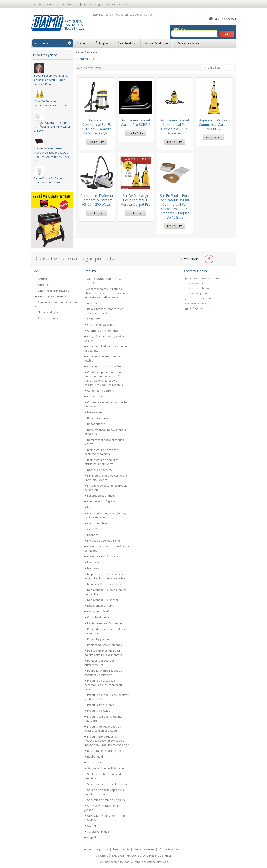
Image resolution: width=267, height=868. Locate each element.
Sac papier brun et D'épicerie (106, 768)
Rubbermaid (95, 757)
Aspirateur (94, 303)
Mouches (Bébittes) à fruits (104, 584)
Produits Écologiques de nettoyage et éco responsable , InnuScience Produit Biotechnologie (107, 741)
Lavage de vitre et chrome (104, 541)
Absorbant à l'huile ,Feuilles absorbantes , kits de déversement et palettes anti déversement (107, 293)
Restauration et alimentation (105, 751)
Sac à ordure (95, 762)
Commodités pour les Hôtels (105, 366)
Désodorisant (96, 424)
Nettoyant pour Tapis (101, 606)
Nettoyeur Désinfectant (102, 611)
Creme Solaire (96, 396)
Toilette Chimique (98, 832)
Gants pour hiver (98, 523)
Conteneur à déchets (101, 391)
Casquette (94, 319)
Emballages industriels (52, 296)
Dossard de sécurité (100, 470)
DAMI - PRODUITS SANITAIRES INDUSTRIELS (145, 855)
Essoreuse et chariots (101, 496)
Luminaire (93, 562)
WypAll (91, 837)
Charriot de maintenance (103, 331)
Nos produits (70, 4)
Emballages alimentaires (54, 291)
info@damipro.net (202, 308)
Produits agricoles (99, 711)
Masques (93, 568)
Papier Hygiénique (99, 639)
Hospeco (93, 535)
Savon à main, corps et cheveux (107, 784)
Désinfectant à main (100, 418)
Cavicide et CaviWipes (101, 325)
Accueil (38, 4)
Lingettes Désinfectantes (103, 556)
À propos (52, 4)
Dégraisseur (95, 412)
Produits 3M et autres (101, 705)
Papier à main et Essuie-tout (105, 623)
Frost (90, 507)
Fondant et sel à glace (101, 501)
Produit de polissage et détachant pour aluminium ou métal (103, 685)
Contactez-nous (117, 4)
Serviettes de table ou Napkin (106, 800)
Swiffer (92, 826)
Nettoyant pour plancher (103, 600)
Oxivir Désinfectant (99, 617)
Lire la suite (97, 142)
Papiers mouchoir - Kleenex (105, 645)
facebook (209, 259)
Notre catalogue (93, 4)
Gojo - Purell (95, 529)
